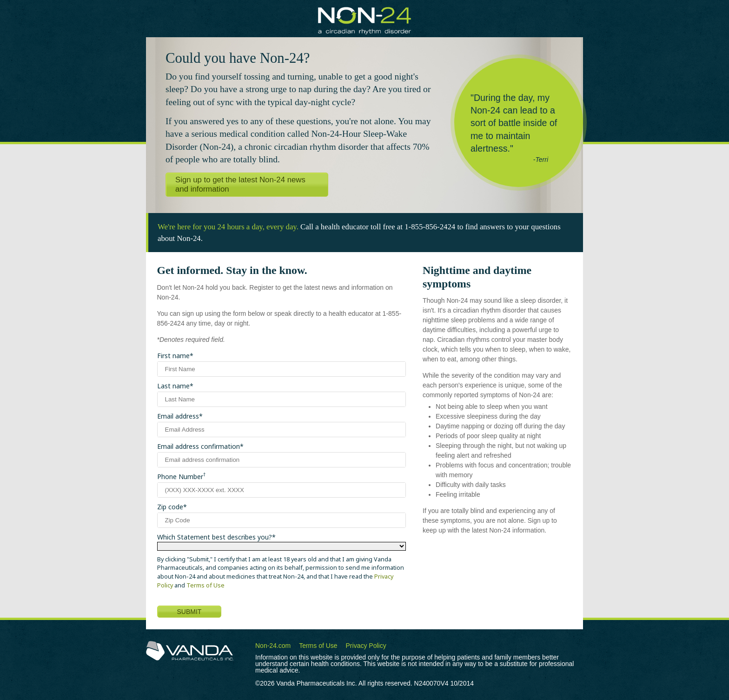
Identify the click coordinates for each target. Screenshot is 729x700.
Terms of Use (205, 585)
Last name (173, 386)
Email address (178, 416)
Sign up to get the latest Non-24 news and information (240, 184)
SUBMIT (189, 612)
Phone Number (181, 477)
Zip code (170, 507)
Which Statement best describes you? (215, 537)
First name (173, 356)
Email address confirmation (199, 446)
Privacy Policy (366, 646)
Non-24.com (273, 646)
